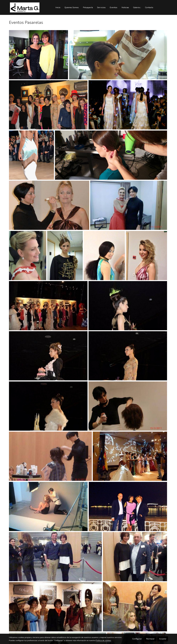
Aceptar (163, 639)
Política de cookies (103, 640)
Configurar (137, 639)
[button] (137, 7)
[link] (25, 7)
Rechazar (150, 639)
